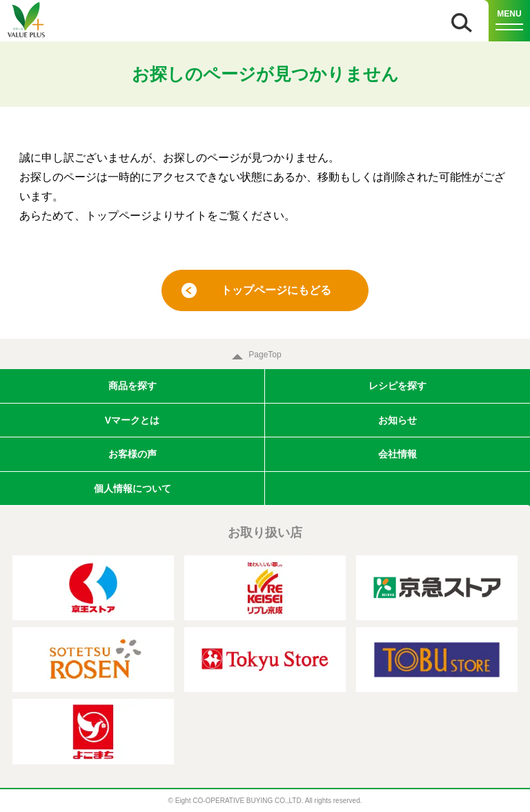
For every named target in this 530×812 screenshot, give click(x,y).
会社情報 (397, 454)
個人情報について (132, 488)
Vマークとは (132, 420)
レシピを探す (397, 386)
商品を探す (132, 386)
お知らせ (397, 420)
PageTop (265, 355)
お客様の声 (132, 454)
